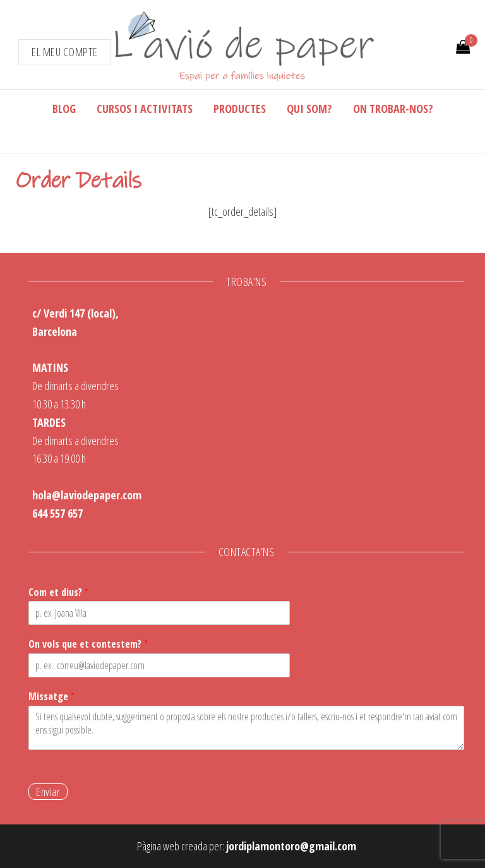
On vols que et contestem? (88, 644)
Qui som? (309, 109)
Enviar (48, 792)
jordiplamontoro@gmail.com (291, 846)
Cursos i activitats (145, 109)
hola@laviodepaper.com (87, 495)
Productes (240, 109)
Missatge (51, 697)
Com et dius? (58, 592)
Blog (64, 109)
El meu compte (65, 52)
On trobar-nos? (393, 109)
